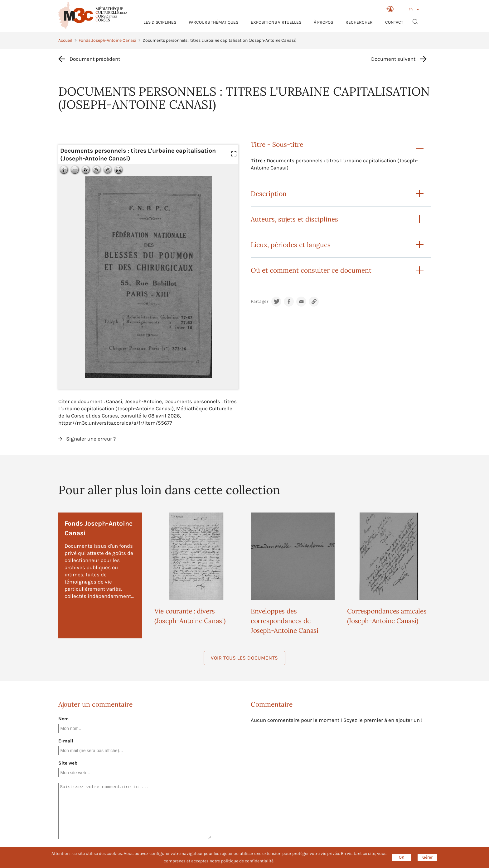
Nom (63, 719)
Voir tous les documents (244, 658)
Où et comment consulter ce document (311, 270)
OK (402, 857)
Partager (259, 301)
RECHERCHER (359, 22)
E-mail (66, 741)
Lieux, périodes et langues (291, 245)
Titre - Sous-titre (277, 144)
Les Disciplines (160, 22)
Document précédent (95, 59)
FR (411, 10)
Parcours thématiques (213, 22)
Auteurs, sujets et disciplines (294, 219)
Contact (394, 22)
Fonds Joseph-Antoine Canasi (107, 40)
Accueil (65, 40)
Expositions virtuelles (276, 22)
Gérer (427, 857)
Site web (68, 763)
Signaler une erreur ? (91, 439)
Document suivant (393, 59)
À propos (323, 22)
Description (269, 194)
